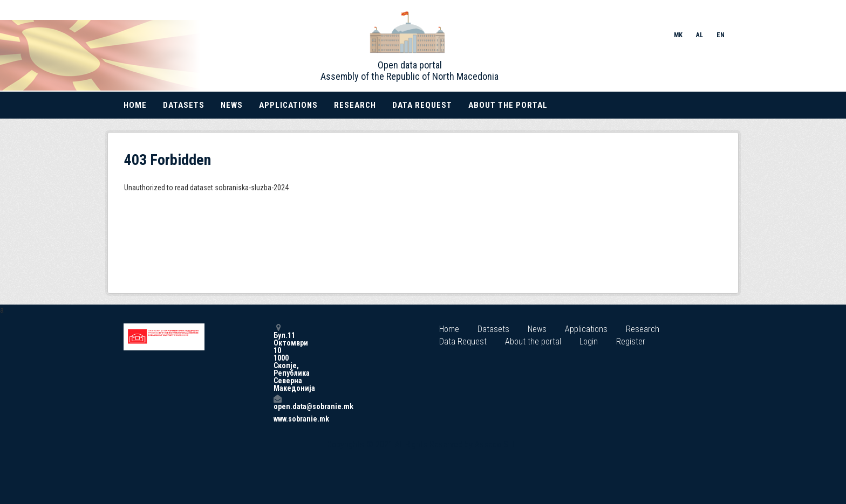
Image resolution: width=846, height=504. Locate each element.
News (232, 105)
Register (631, 341)
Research (355, 105)
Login (589, 341)
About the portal (508, 105)
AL (700, 35)
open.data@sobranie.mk (277, 402)
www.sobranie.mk (277, 419)
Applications (288, 105)
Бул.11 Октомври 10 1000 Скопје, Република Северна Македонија (277, 358)
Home (135, 105)
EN (721, 35)
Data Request (422, 105)
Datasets (184, 105)
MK (678, 35)
